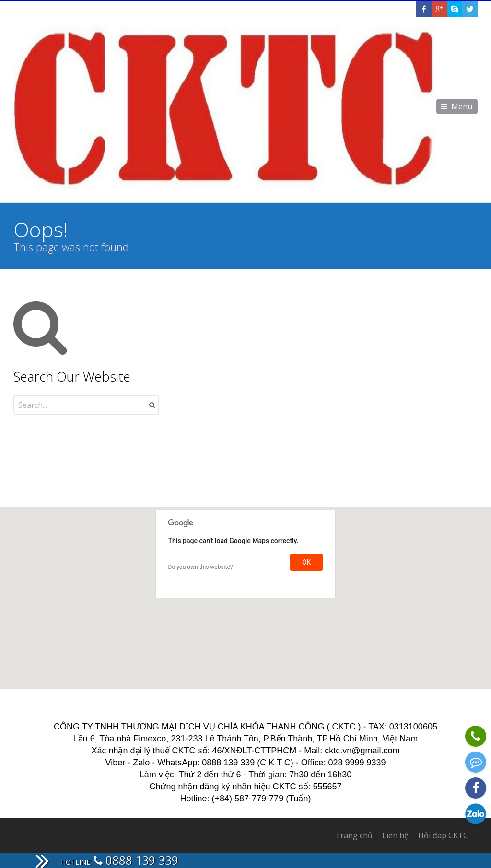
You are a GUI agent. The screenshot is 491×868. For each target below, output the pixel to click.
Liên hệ (395, 835)
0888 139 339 (136, 860)
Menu (462, 106)
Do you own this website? (201, 567)
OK (306, 562)
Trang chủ (354, 835)
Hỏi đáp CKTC (443, 835)
